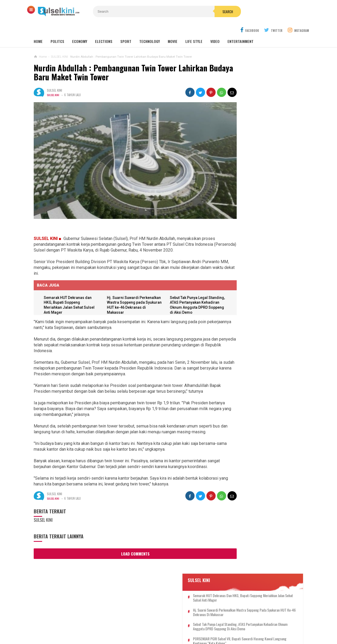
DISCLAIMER (223, 623)
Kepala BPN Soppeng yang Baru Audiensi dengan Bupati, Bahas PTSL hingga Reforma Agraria (266, 168)
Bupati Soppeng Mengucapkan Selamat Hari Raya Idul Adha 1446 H (259, 318)
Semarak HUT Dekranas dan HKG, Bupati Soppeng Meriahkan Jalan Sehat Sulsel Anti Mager (264, 92)
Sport (126, 29)
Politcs (57, 29)
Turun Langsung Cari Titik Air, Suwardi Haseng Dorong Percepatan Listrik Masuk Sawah (260, 459)
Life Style (194, 29)
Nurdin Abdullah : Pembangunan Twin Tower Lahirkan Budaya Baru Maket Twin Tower (120, 60)
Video (215, 29)
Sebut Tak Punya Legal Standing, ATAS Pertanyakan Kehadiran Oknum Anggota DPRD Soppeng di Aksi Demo (266, 130)
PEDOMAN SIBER (163, 623)
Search (198, 12)
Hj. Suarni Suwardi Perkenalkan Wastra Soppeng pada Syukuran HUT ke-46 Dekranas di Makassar (124, 284)
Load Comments (126, 542)
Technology (150, 29)
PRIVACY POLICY (195, 623)
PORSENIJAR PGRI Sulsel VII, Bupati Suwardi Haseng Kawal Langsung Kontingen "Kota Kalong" (265, 149)
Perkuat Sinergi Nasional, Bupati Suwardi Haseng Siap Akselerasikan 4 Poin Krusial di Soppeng (259, 433)
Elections (104, 29)
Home (38, 29)
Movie (173, 29)
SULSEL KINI (54, 82)
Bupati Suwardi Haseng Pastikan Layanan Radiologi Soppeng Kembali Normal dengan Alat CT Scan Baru (259, 341)
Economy (80, 29)
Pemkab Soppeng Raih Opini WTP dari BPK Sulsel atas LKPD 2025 (257, 390)
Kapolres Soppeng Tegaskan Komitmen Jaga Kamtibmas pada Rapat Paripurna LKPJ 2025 (257, 270)
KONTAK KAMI (115, 623)
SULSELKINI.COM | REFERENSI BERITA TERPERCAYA (167, 631)
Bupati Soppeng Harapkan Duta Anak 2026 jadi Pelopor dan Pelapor (260, 410)
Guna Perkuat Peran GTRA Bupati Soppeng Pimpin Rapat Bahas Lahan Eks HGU (259, 295)
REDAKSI (138, 623)
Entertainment (241, 29)
